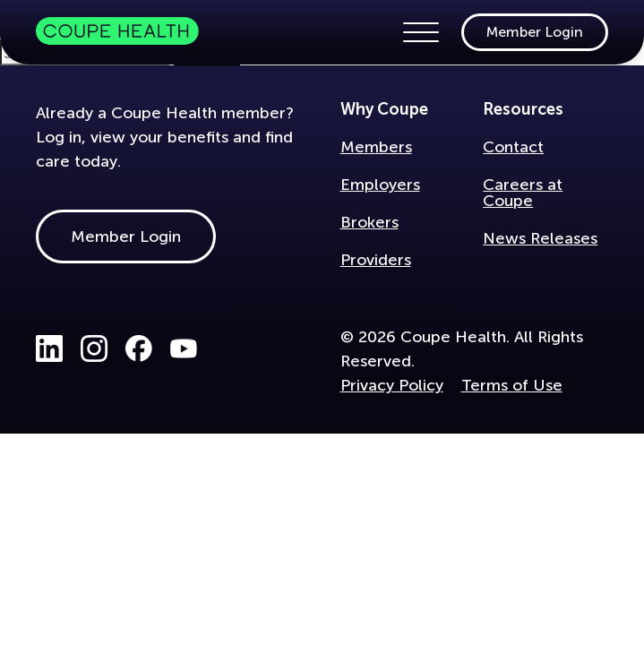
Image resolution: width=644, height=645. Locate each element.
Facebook (139, 348)
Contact (513, 147)
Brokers (369, 222)
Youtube (184, 348)
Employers (380, 185)
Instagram (94, 348)
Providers (376, 260)
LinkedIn (49, 348)
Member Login (535, 32)
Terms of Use (512, 385)
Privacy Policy (392, 385)
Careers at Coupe (523, 193)
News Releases (540, 238)
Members (376, 147)
